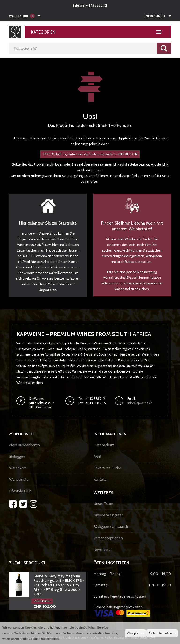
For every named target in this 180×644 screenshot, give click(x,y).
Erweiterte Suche (107, 468)
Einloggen (17, 456)
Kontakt (100, 479)
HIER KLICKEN (128, 154)
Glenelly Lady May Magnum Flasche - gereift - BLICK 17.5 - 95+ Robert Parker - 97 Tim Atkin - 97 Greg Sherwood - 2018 (59, 585)
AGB (97, 456)
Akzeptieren (135, 633)
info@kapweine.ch (140, 403)
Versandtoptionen (108, 538)
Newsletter (103, 550)
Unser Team (103, 504)
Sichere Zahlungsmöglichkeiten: (122, 611)
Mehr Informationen (162, 633)
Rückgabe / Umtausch (111, 527)
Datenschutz (104, 445)
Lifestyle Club (20, 491)
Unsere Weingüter (108, 515)
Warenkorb (18, 468)
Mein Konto (155, 16)
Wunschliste (19, 479)
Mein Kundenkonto (24, 445)
